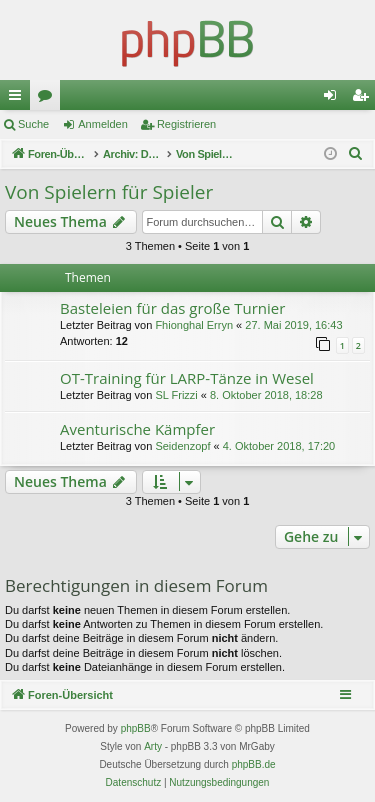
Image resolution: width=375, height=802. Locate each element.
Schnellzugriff (19, 99)
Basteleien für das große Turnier (172, 308)
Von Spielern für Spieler (109, 192)
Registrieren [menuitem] (364, 99)
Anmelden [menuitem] (334, 99)
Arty (153, 746)
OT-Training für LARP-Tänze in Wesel (187, 378)
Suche (33, 124)
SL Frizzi (176, 395)
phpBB (136, 728)
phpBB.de (254, 764)
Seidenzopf (182, 446)
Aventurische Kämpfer (137, 429)
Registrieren (186, 124)
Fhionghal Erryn (194, 325)
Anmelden (103, 124)
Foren (49, 99)
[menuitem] (356, 154)
